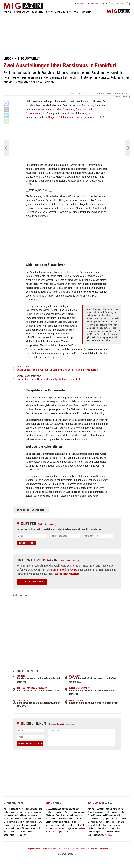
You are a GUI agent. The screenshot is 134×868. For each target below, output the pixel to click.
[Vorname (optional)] (65, 536)
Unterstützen (108, 4)
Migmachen (93, 4)
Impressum (92, 849)
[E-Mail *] (32, 536)
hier (24, 835)
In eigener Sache (33, 849)
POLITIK (7, 12)
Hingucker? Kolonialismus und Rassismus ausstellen (76, 117)
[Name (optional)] (98, 536)
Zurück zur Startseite (31, 510)
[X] (6, 109)
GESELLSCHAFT (22, 12)
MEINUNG (87, 12)
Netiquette (61, 724)
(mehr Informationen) (47, 524)
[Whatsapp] (6, 121)
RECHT (49, 12)
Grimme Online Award (65, 570)
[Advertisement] (67, 35)
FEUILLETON (73, 12)
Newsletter (80, 4)
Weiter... (108, 835)
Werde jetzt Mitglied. (67, 574)
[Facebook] (6, 103)
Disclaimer (104, 849)
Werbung (121, 4)
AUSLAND (60, 12)
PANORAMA (38, 12)
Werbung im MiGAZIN (51, 849)
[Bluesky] (6, 115)
